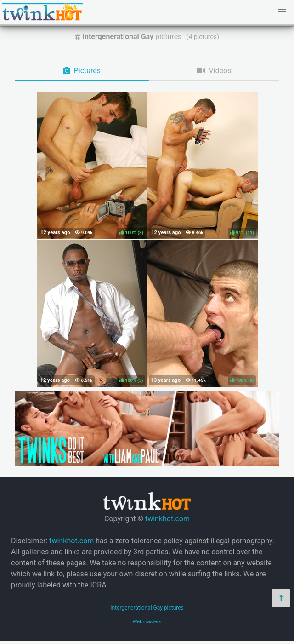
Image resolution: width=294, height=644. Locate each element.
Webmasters (147, 622)
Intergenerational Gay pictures (147, 608)
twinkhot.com (167, 519)
